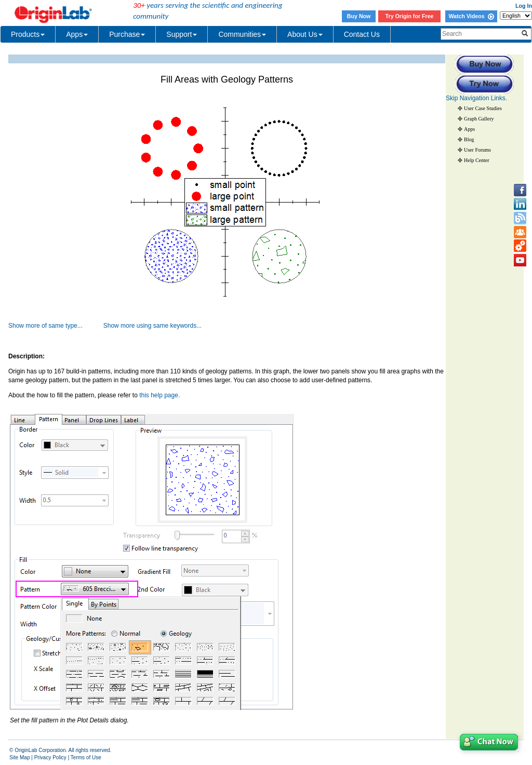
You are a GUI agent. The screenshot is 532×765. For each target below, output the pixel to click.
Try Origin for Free (410, 16)
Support (182, 34)
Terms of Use (86, 757)
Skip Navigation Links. (476, 98)
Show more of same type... (45, 326)
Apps (77, 34)
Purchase (127, 34)
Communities (242, 34)
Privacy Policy (50, 757)
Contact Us (362, 34)
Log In (524, 6)
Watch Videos (471, 16)
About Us (305, 34)
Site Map (19, 757)
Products (28, 34)
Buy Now (359, 16)
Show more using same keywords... (152, 326)
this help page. (159, 395)
